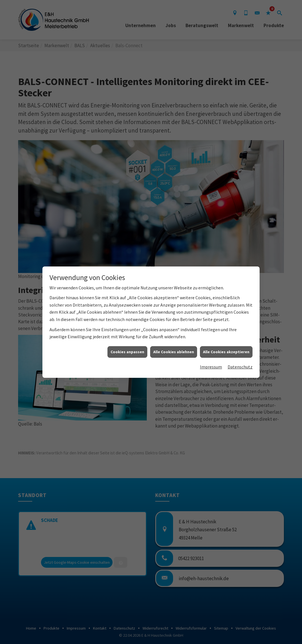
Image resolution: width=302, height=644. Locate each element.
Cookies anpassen (127, 340)
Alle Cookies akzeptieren (226, 340)
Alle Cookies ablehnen (174, 340)
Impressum (211, 355)
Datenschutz (240, 355)
